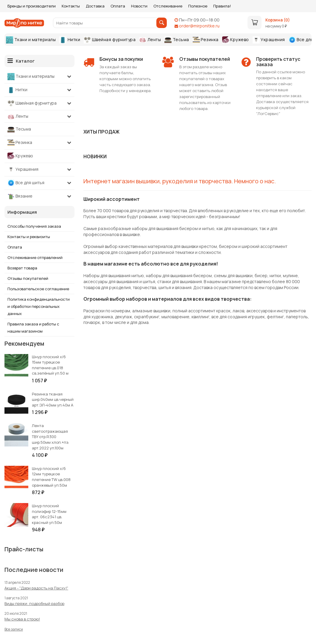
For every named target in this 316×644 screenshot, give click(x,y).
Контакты (71, 6)
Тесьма (177, 40)
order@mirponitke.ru (199, 26)
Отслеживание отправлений (35, 257)
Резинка (206, 40)
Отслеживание (168, 6)
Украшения (269, 40)
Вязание (20, 196)
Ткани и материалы (31, 40)
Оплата (118, 6)
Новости (139, 6)
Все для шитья (26, 183)
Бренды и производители (32, 6)
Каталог (21, 61)
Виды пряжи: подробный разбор (34, 603)
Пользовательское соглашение (38, 289)
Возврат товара (22, 268)
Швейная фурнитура (110, 40)
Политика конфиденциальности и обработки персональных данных (39, 306)
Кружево (236, 40)
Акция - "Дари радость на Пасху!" (36, 588)
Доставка (95, 6)
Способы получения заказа (34, 226)
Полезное (198, 6)
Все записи (14, 629)
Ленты (150, 40)
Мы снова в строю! (22, 619)
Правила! (222, 6)
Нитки (70, 40)
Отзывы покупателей (28, 278)
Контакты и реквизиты (29, 237)
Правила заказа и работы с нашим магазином (33, 328)
